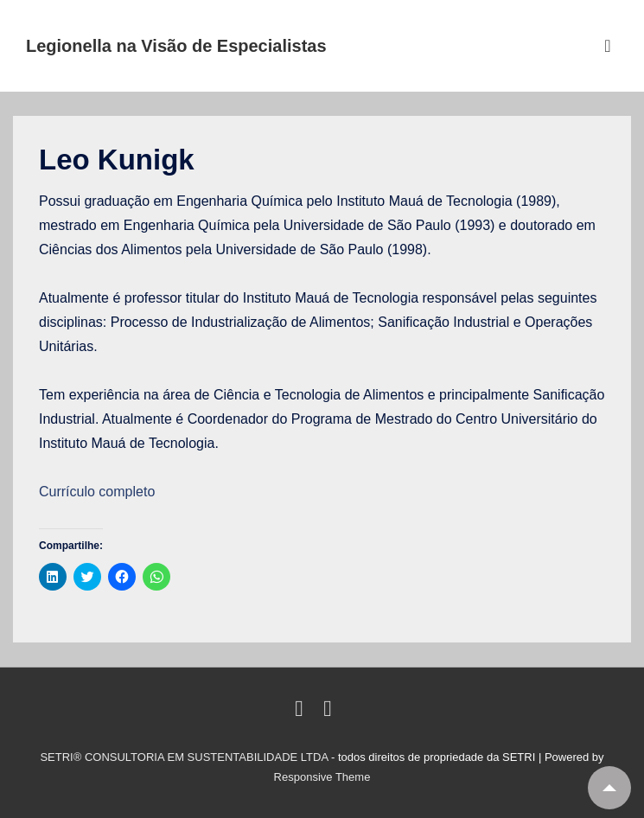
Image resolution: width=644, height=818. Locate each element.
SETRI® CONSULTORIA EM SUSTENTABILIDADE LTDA (185, 757)
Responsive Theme (322, 777)
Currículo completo (97, 492)
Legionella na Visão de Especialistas (176, 46)
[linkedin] (303, 712)
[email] (330, 712)
